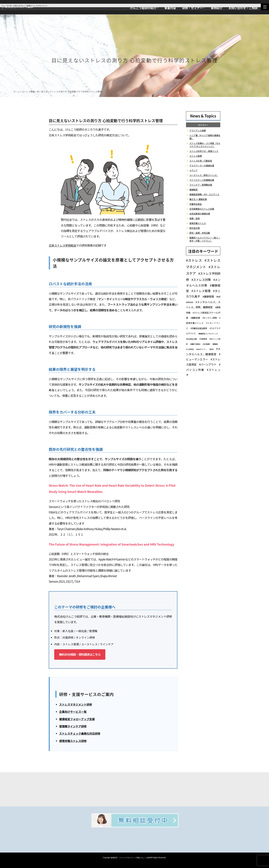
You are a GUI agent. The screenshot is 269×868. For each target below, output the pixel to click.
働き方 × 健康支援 (198, 199)
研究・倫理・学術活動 (200, 233)
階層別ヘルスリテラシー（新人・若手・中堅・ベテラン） (205, 239)
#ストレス (194, 260)
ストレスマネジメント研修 (76, 705)
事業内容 (170, 8)
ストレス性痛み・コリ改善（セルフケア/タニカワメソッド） (205, 145)
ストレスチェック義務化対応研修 (80, 734)
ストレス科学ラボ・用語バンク (204, 151)
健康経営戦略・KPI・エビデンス (204, 194)
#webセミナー (201, 349)
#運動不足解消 (195, 344)
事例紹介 (217, 8)
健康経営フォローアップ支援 (77, 720)
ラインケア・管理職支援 (201, 185)
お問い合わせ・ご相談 (243, 8)
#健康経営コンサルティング (208, 334)
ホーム (17, 92)
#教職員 (215, 344)
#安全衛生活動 (191, 339)
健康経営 (194, 189)
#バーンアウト (208, 364)
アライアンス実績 (198, 130)
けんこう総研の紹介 (143, 8)
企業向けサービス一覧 (73, 712)
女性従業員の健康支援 (200, 214)
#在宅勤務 (206, 344)
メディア (193, 170)
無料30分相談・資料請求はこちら (80, 655)
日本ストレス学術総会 (62, 246)
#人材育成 (190, 349)
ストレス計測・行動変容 (201, 161)
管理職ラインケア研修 (73, 727)
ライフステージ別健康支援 (202, 180)
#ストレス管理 (201, 291)
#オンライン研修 (210, 318)
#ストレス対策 (201, 280)
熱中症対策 (195, 228)
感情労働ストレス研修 (73, 742)
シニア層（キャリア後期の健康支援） (205, 137)
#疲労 (211, 349)
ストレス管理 (28, 92)
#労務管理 (203, 339)
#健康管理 (208, 296)
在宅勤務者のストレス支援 (202, 209)
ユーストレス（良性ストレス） (204, 175)
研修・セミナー (192, 8)
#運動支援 (195, 318)
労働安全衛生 (196, 204)
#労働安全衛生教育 (199, 328)
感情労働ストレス (198, 223)
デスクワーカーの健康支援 (202, 165)
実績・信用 (195, 218)
